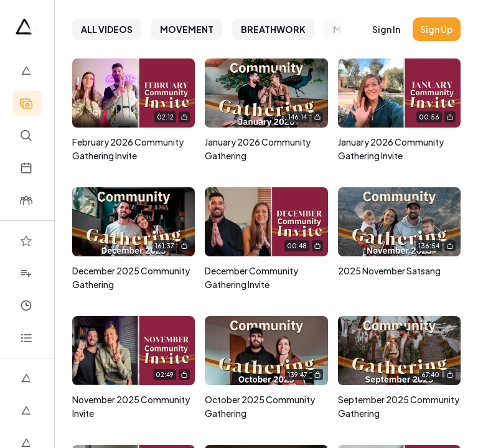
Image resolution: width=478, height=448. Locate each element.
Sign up (437, 29)
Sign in (386, 29)
